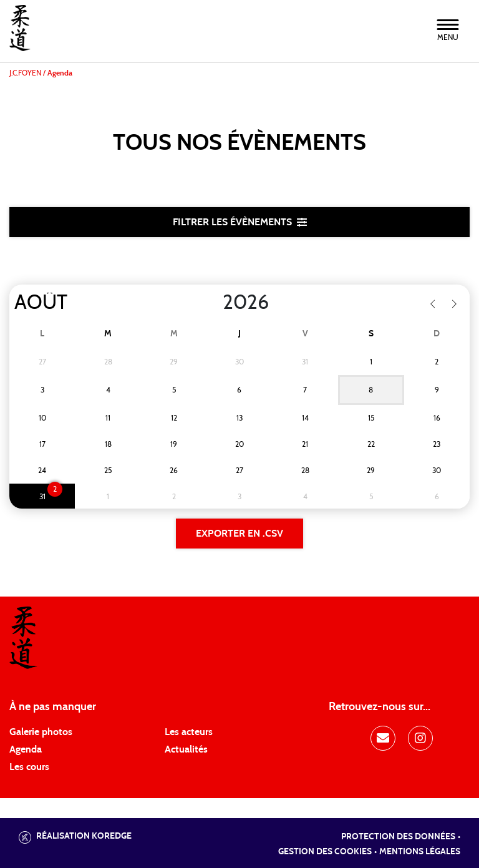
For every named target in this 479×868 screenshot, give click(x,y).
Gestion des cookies (325, 852)
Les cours (29, 767)
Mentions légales (420, 852)
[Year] (213, 303)
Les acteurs (189, 732)
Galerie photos (41, 732)
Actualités (186, 749)
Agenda (26, 749)
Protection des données (398, 837)
